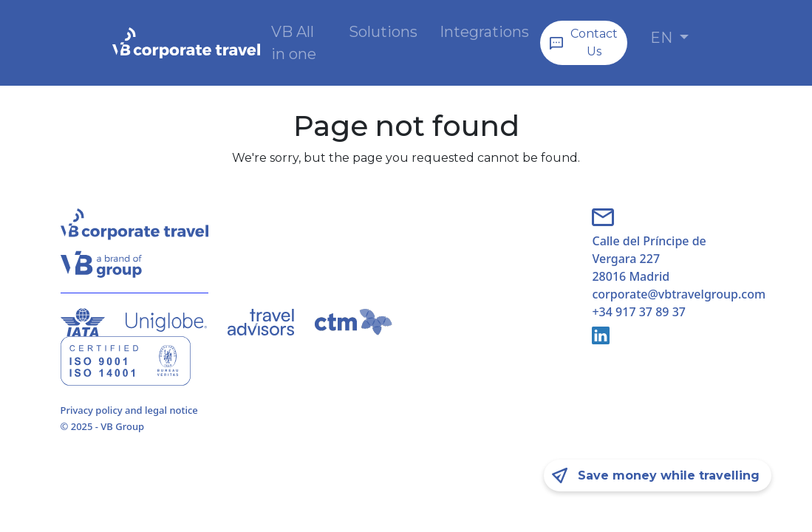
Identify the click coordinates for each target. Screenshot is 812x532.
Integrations (484, 32)
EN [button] (663, 38)
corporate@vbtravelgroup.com (672, 294)
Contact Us (594, 42)
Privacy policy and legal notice (129, 410)
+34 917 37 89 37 (638, 312)
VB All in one (294, 43)
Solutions (383, 32)
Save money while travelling (669, 475)
